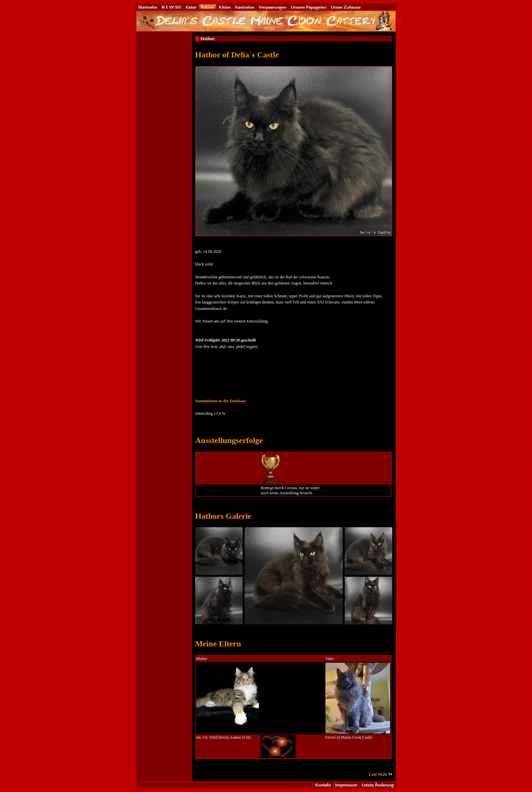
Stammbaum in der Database (220, 401)
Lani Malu (381, 774)
